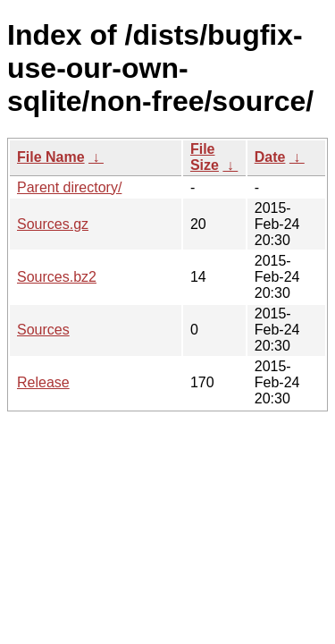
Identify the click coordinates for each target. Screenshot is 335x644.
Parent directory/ (69, 187)
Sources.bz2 (57, 277)
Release (43, 382)
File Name (51, 157)
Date (270, 157)
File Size (205, 157)
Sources (43, 330)
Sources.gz (53, 224)
